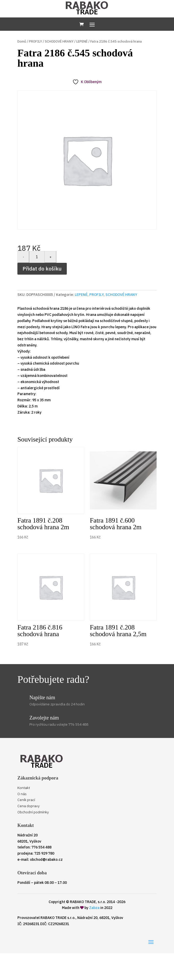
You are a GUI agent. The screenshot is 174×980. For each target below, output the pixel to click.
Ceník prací (26, 800)
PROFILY (35, 41)
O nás (22, 794)
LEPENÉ (82, 41)
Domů (22, 41)
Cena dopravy (29, 806)
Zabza (94, 908)
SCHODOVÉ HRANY (59, 41)
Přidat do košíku (42, 269)
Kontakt (24, 788)
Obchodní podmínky (33, 812)
